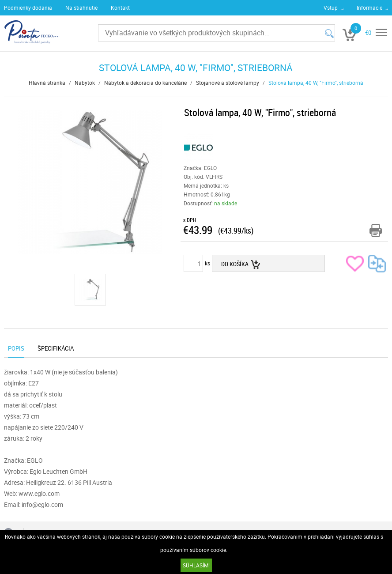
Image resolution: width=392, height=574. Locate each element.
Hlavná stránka (47, 83)
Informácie (369, 8)
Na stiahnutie (81, 8)
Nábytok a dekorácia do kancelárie (145, 83)
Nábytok (85, 83)
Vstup (331, 8)
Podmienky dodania (28, 8)
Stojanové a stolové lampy (228, 83)
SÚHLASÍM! (196, 565)
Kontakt (120, 8)
